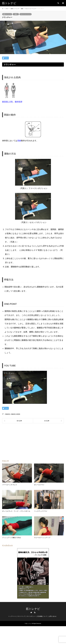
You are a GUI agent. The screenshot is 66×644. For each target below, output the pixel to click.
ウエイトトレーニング (26, 14)
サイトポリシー (31, 616)
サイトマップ (21, 616)
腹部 (16, 14)
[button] (33, 573)
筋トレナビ (33, 609)
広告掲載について (42, 616)
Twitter (31, 612)
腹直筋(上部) (7, 102)
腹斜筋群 (19, 102)
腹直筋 (18, 414)
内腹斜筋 (13, 414)
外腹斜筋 (7, 414)
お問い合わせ (53, 616)
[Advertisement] (33, 440)
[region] (33, 573)
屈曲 (19, 141)
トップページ (12, 616)
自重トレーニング (7, 14)
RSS (35, 612)
